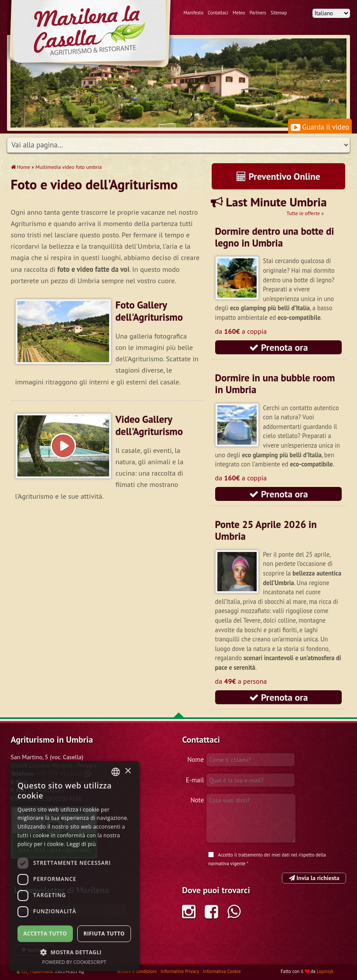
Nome (196, 759)
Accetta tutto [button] (45, 934)
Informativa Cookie (222, 971)
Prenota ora (279, 347)
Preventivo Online (278, 176)
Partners (258, 13)
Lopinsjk (325, 971)
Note (197, 800)
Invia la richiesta (314, 878)
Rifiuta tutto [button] (104, 934)
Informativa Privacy (180, 971)
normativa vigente (227, 863)
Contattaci (218, 13)
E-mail (195, 780)
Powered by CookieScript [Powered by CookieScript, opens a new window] (74, 962)
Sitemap (279, 13)
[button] (74, 952)
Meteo (239, 13)
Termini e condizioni (137, 971)
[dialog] (74, 866)
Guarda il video (320, 127)
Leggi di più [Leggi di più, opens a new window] (81, 844)
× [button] (128, 771)
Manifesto (194, 13)
